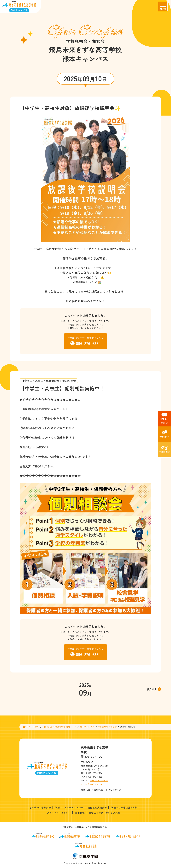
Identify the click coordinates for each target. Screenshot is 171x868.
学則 (58, 807)
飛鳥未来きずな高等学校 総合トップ (60, 727)
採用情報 (80, 813)
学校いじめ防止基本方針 (124, 807)
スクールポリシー (74, 807)
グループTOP (33, 727)
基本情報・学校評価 (40, 807)
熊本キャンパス (87, 727)
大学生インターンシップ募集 (104, 813)
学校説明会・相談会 (107, 727)
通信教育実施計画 (97, 807)
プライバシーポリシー (59, 813)
